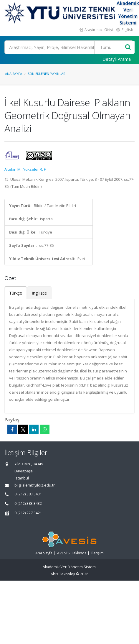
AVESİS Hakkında (72, 553)
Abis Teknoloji (63, 574)
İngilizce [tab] (39, 293)
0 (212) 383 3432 (28, 503)
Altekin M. (13, 169)
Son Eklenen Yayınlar (47, 74)
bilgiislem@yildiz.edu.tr (35, 485)
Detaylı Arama (117, 59)
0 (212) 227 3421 (28, 513)
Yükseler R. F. (35, 169)
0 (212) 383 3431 (28, 494)
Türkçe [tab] (16, 293)
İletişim (97, 553)
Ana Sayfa (14, 74)
